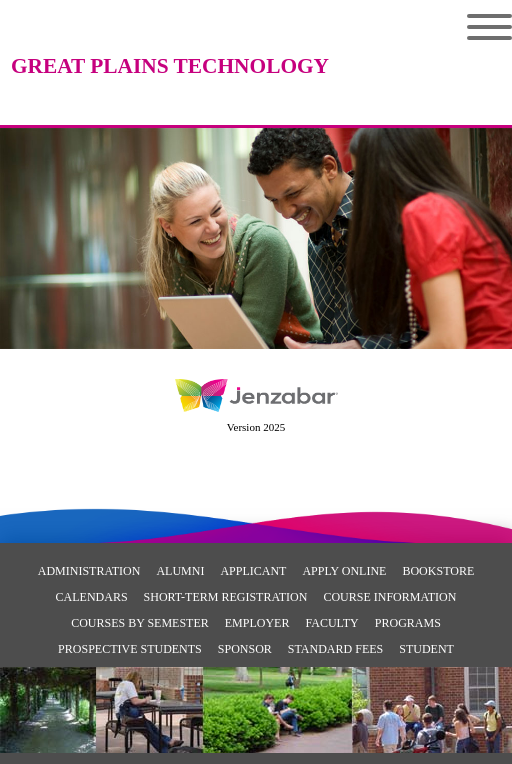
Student (426, 649)
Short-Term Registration (226, 597)
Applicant (253, 571)
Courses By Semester (140, 623)
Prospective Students (130, 649)
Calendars (92, 597)
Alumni (180, 571)
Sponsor (245, 649)
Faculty (331, 623)
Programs (408, 623)
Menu (489, 27)
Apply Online (344, 571)
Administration (89, 571)
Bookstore (438, 571)
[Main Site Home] (170, 35)
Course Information (389, 597)
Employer (257, 623)
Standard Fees (335, 649)
